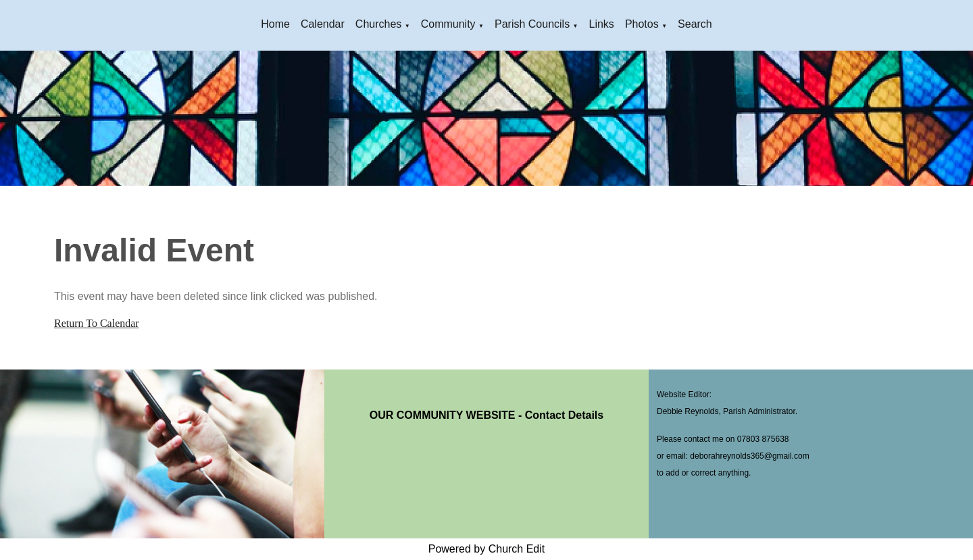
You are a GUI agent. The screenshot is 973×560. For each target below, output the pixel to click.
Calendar (323, 24)
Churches (378, 24)
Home (275, 24)
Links (602, 24)
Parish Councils (532, 24)
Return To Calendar (97, 323)
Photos (642, 24)
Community (448, 24)
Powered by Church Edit (487, 549)
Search (695, 24)
